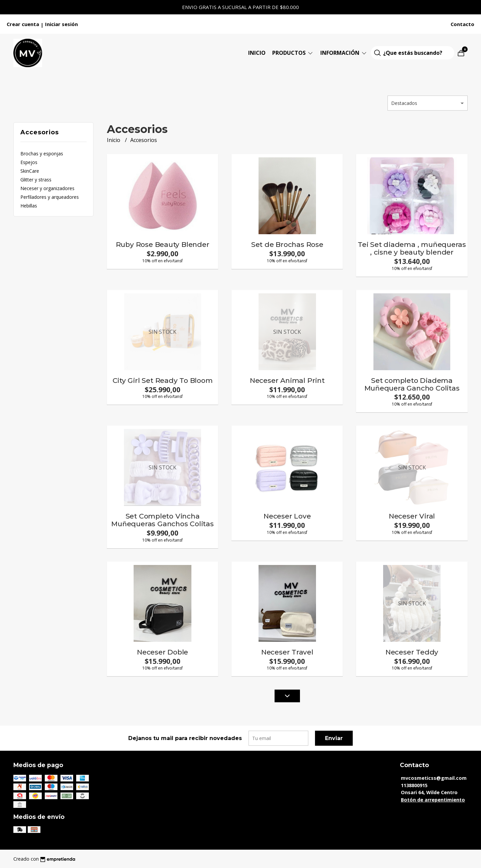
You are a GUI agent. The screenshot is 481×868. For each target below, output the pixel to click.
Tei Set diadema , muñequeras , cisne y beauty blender (412, 248)
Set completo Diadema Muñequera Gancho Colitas (412, 384)
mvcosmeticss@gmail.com (434, 778)
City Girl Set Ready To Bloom (163, 380)
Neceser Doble (163, 652)
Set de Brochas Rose (287, 244)
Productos (293, 53)
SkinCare (30, 171)
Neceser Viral (412, 516)
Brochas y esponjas (42, 154)
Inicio (257, 53)
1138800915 (414, 785)
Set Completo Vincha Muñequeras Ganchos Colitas (163, 520)
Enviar (334, 738)
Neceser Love (287, 516)
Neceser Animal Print (287, 380)
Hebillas (29, 206)
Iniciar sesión (61, 24)
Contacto (462, 24)
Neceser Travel (287, 652)
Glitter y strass (36, 180)
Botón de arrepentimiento (433, 800)
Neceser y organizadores (47, 188)
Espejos (29, 162)
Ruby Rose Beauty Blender (163, 244)
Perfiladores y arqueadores (50, 197)
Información (344, 53)
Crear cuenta (23, 24)
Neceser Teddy (412, 652)
